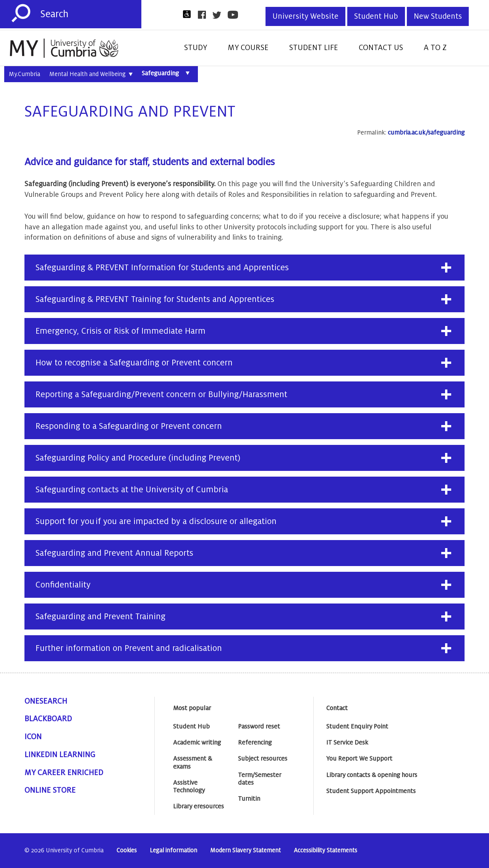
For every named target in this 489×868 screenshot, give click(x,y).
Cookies (127, 851)
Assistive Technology (189, 787)
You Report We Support (359, 759)
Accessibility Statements (325, 851)
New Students (438, 16)
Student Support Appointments (371, 791)
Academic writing (197, 743)
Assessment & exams (193, 763)
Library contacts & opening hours (372, 775)
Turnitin (249, 799)
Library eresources (198, 806)
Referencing (255, 743)
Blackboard (48, 719)
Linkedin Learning (60, 755)
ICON (33, 737)
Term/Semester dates (260, 779)
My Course (248, 48)
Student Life (314, 48)
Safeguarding (168, 73)
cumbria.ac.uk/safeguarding (426, 133)
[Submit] (21, 13)
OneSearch (46, 701)
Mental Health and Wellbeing (91, 75)
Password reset (259, 727)
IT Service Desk (347, 743)
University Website (305, 16)
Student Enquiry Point (357, 727)
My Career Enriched (64, 773)
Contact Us (381, 48)
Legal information (173, 851)
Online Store (50, 790)
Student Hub (376, 16)
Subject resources (263, 759)
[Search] (91, 14)
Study (196, 48)
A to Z (435, 48)
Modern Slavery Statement (245, 851)
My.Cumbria (24, 74)
